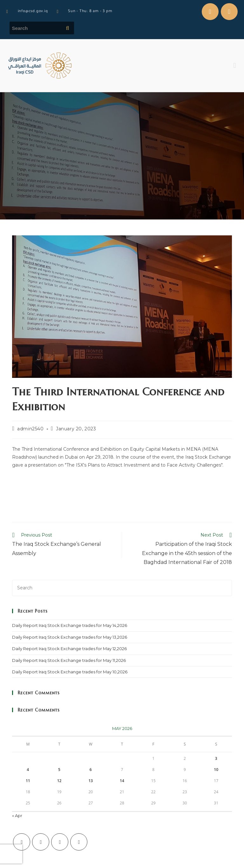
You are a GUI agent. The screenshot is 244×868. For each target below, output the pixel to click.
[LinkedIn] (79, 842)
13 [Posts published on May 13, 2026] (91, 781)
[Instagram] (60, 842)
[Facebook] (41, 842)
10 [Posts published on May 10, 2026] (216, 770)
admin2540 (30, 429)
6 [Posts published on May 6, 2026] (91, 770)
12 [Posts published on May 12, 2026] (59, 781)
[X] (22, 842)
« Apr (17, 816)
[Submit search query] (68, 28)
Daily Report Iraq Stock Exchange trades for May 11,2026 (69, 660)
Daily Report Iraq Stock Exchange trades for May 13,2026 (70, 637)
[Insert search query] (122, 588)
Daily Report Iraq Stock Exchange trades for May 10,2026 (70, 672)
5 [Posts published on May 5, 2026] (59, 770)
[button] (235, 66)
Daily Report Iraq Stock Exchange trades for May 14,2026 (70, 625)
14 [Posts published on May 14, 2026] (122, 781)
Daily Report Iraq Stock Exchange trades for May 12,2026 (69, 649)
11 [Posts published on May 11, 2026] (28, 781)
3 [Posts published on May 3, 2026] (216, 758)
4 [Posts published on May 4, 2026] (28, 770)
